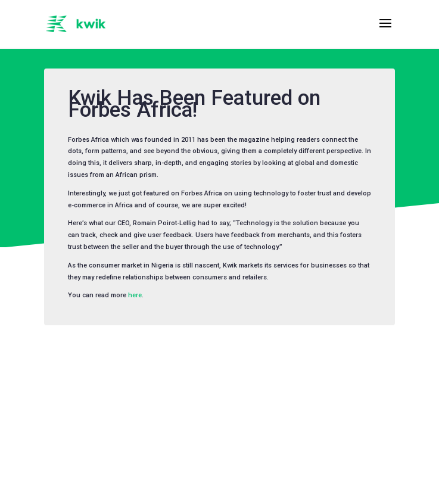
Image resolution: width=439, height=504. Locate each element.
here (135, 295)
